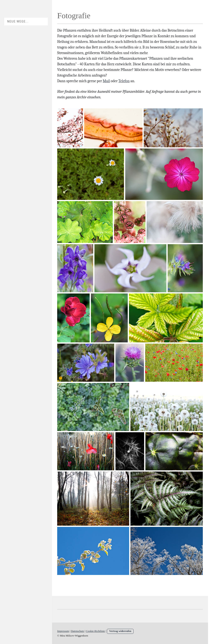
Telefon (124, 81)
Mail (106, 81)
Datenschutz (77, 631)
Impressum (63, 631)
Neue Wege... (18, 21)
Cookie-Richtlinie (95, 631)
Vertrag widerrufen (120, 631)
